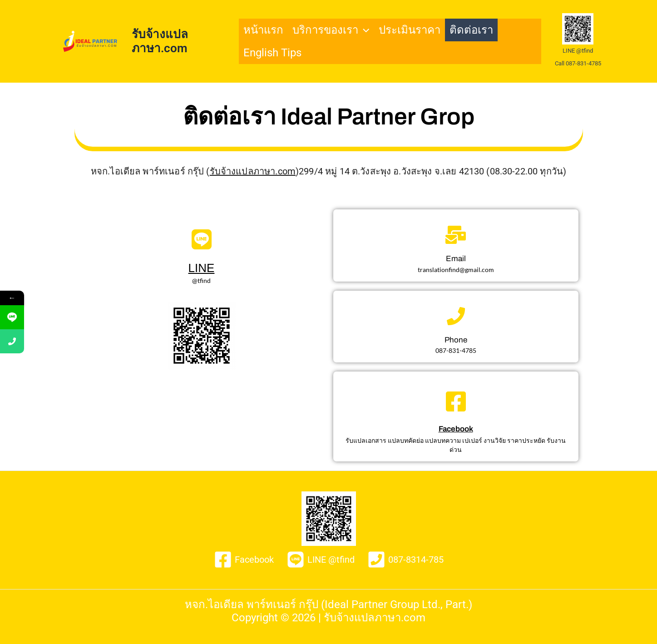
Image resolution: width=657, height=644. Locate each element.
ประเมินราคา (410, 30)
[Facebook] (456, 401)
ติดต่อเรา (471, 30)
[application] (364, 30)
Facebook (456, 429)
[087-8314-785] (405, 560)
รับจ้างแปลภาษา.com (160, 41)
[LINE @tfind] (321, 560)
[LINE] (202, 239)
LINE (202, 268)
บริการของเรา (331, 30)
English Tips (272, 53)
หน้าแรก (263, 30)
